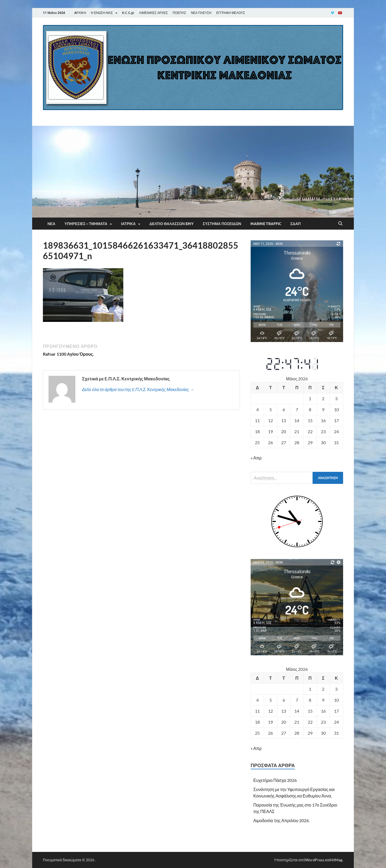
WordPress (315, 860)
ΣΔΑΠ (296, 224)
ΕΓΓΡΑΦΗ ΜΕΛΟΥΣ (231, 13)
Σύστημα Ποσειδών (222, 224)
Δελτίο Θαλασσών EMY (171, 224)
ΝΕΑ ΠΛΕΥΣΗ (201, 13)
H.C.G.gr (128, 13)
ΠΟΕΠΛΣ (179, 13)
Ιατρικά (128, 224)
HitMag (336, 860)
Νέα (51, 224)
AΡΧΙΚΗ (80, 13)
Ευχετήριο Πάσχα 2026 (275, 780)
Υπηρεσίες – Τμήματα (86, 224)
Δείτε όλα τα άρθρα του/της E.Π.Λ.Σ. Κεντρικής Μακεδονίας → (138, 389)
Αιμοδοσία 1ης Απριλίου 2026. (281, 820)
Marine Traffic (266, 224)
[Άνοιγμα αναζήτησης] (340, 224)
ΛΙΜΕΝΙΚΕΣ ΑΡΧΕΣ (153, 13)
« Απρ (256, 458)
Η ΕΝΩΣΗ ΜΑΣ (102, 13)
